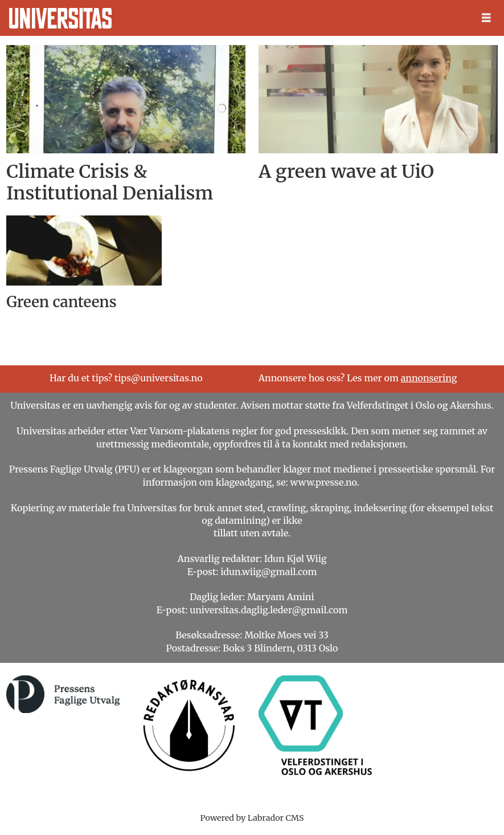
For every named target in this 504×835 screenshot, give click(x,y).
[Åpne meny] (486, 18)
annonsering (429, 378)
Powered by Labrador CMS (252, 818)
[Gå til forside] (60, 18)
